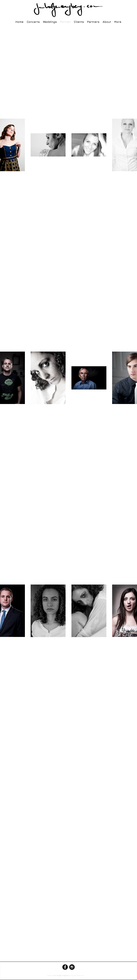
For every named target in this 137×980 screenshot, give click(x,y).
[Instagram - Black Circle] (72, 967)
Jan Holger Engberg (61, 975)
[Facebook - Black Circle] (65, 967)
